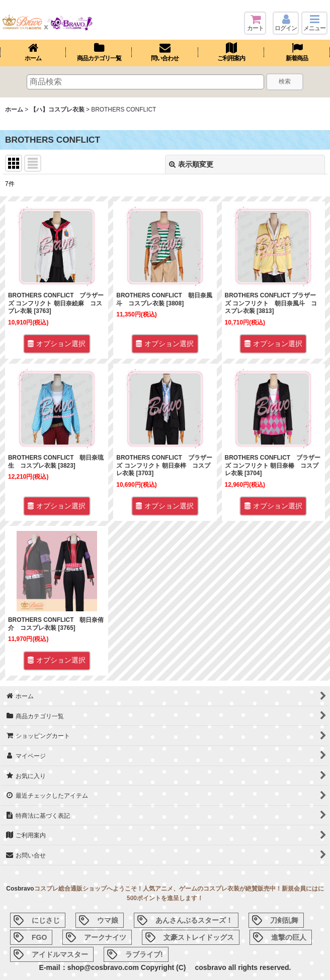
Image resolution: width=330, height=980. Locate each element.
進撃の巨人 (289, 937)
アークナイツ (105, 937)
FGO (39, 937)
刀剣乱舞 (284, 920)
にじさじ (46, 920)
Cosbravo (20, 889)
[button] (314, 23)
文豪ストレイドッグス (199, 937)
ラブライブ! (144, 954)
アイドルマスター (60, 954)
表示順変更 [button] (191, 164)
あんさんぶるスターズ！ (194, 920)
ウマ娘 (108, 920)
